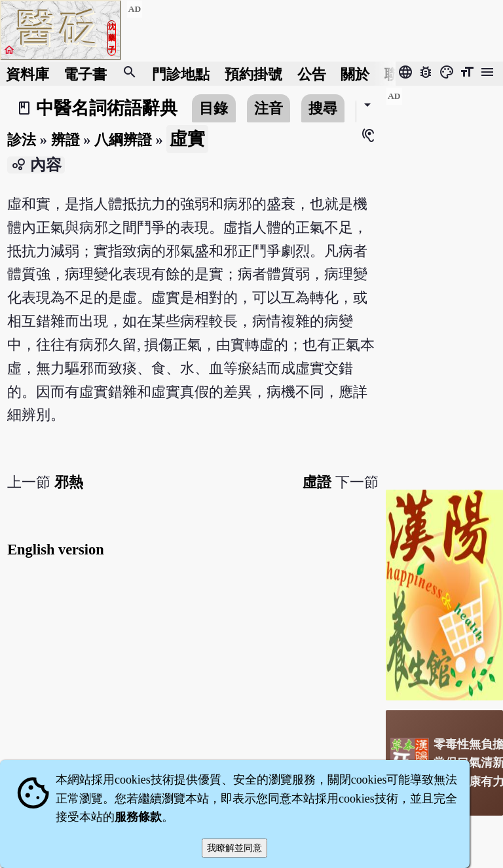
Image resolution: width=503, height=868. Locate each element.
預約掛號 (253, 74)
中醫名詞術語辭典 (107, 108)
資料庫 (28, 74)
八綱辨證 (123, 140)
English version (55, 550)
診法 (22, 140)
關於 (355, 74)
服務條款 (138, 817)
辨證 (65, 140)
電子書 (85, 74)
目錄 (214, 108)
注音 (269, 108)
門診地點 (181, 74)
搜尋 (323, 108)
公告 (312, 74)
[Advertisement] (444, 283)
